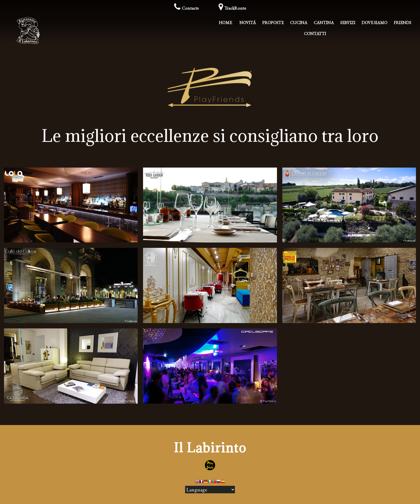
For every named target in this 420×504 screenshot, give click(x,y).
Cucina (299, 23)
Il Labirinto (210, 448)
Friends (402, 23)
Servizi (348, 23)
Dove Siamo (374, 23)
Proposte (273, 23)
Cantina (324, 23)
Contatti (315, 34)
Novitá (248, 23)
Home (225, 23)
